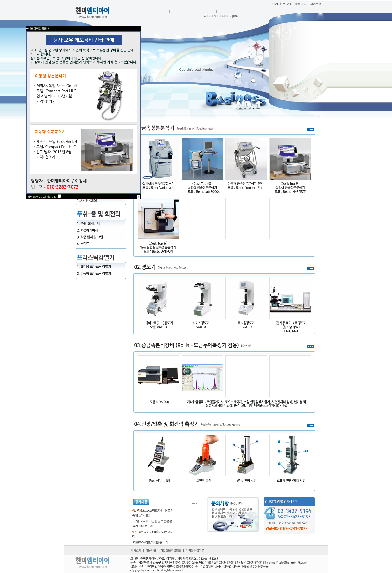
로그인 (287, 4)
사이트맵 (316, 4)
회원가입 (300, 4)
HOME (275, 4)
